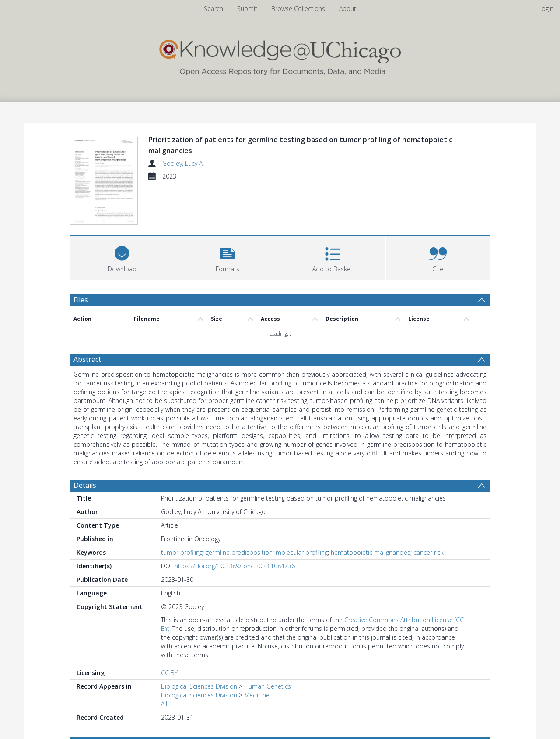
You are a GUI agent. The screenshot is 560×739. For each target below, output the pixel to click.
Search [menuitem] (213, 9)
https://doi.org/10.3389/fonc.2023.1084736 (235, 566)
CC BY (169, 673)
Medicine (257, 695)
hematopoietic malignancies (371, 552)
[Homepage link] (280, 55)
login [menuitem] (547, 9)
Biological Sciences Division (199, 686)
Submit (247, 9)
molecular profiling (302, 552)
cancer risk (429, 552)
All (164, 704)
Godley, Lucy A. (183, 163)
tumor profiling (182, 552)
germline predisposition (239, 552)
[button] (228, 257)
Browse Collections (298, 9)
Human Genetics (268, 686)
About (348, 9)
